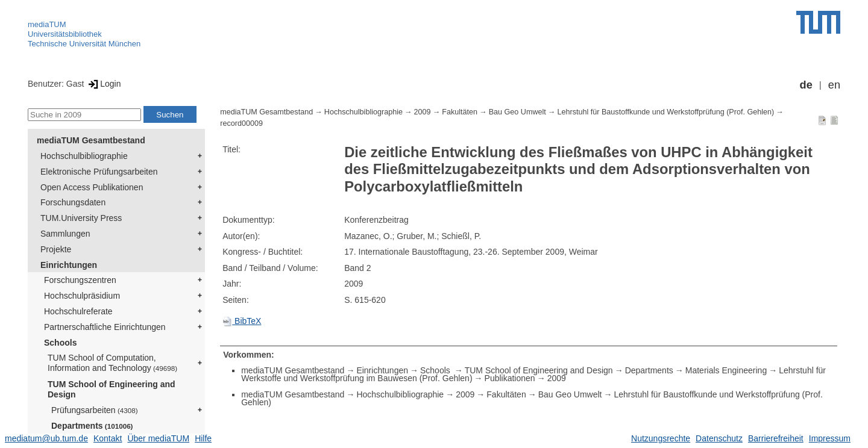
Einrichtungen (69, 265)
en (834, 85)
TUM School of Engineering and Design (112, 389)
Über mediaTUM (158, 438)
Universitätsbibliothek (65, 34)
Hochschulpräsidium (82, 296)
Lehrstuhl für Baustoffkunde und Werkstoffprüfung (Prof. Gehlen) (665, 112)
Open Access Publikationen (92, 187)
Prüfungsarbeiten (95, 410)
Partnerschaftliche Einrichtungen (105, 327)
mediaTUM (47, 24)
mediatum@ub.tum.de (46, 438)
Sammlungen (65, 234)
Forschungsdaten (73, 202)
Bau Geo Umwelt (517, 112)
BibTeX (242, 321)
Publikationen (510, 378)
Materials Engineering (726, 370)
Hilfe (203, 438)
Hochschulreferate (78, 311)
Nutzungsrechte (661, 438)
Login (103, 84)
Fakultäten (460, 112)
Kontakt (108, 438)
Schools (60, 343)
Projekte (56, 249)
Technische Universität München (84, 44)
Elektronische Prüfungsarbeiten (99, 172)
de (806, 85)
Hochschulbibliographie (84, 156)
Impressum (830, 438)
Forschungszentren (80, 280)
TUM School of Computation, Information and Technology (112, 363)
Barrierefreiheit (776, 438)
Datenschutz (719, 438)
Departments (92, 426)
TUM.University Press (81, 218)
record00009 (241, 123)
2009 (423, 112)
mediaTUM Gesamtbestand (91, 140)
